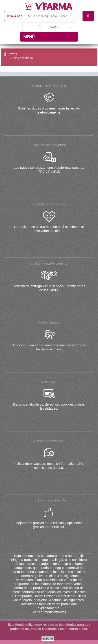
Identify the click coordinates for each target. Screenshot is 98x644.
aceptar (48, 638)
